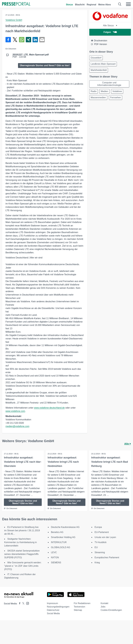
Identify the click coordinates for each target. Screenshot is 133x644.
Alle (128, 444)
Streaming (100, 553)
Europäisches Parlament (107, 558)
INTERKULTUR (59, 542)
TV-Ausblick (100, 542)
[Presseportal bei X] (22, 604)
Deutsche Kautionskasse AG (65, 527)
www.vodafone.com (15, 411)
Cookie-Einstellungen (111, 610)
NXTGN (55, 558)
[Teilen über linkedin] (35, 40)
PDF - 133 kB (31, 56)
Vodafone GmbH (14, 20)
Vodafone (117, 91)
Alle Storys (110, 26)
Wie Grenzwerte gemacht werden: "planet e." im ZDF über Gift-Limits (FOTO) (23, 566)
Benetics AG (57, 532)
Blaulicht (80, 5)
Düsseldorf (96, 58)
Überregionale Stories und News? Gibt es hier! (45, 65)
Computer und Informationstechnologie (109, 84)
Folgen (110, 32)
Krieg (97, 563)
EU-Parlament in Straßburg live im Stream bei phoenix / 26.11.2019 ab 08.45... (22, 531)
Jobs (103, 607)
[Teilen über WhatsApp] (22, 40)
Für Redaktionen (82, 603)
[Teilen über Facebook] (8, 40)
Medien (104, 91)
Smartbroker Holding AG (63, 537)
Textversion (79, 607)
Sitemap (78, 610)
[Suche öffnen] (120, 4)
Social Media (53, 614)
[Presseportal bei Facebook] (19, 604)
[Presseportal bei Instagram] (27, 603)
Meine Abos (105, 5)
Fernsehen (116, 97)
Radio (94, 91)
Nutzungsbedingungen (58, 607)
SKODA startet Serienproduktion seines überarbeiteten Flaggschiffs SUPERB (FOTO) (22, 554)
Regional (91, 5)
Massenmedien (98, 97)
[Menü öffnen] (128, 4)
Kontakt (104, 603)
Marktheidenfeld (99, 70)
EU (96, 547)
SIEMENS (56, 563)
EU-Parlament (102, 532)
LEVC (54, 553)
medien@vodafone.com (17, 426)
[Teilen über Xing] (28, 40)
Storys (69, 5)
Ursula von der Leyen (105, 537)
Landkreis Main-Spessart (103, 64)
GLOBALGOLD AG (61, 547)
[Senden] (42, 40)
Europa (98, 527)
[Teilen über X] (15, 40)
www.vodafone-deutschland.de (49, 408)
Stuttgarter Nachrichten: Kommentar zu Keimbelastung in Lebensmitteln (20, 542)
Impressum (52, 603)
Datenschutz (53, 610)
